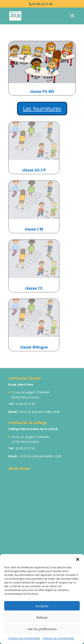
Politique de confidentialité (24, 638)
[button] (78, 559)
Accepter (42, 606)
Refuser (42, 617)
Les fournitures (42, 109)
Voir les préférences (42, 629)
